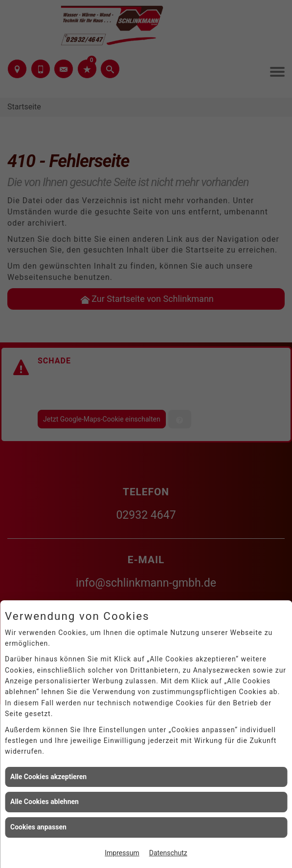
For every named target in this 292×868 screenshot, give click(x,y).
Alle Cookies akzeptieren (48, 777)
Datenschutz (168, 853)
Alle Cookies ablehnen (45, 802)
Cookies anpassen (38, 827)
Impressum (122, 853)
